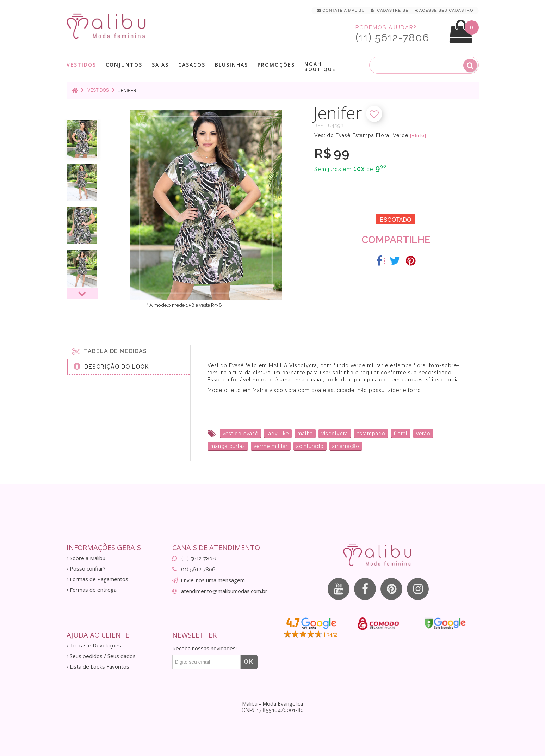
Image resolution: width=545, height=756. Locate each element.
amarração (346, 446)
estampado (371, 434)
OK (249, 662)
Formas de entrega (92, 590)
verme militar (271, 446)
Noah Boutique (320, 67)
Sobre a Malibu (86, 558)
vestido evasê (240, 434)
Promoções (276, 65)
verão (423, 434)
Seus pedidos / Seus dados (101, 656)
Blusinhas (231, 65)
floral (401, 434)
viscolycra (335, 434)
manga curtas (228, 446)
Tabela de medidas (110, 351)
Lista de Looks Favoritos (98, 667)
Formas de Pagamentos (97, 579)
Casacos (192, 65)
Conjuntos (124, 65)
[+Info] (418, 136)
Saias (160, 65)
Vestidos (81, 65)
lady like (278, 434)
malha (305, 434)
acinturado (310, 446)
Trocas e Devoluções (94, 646)
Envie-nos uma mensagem (213, 580)
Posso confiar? (86, 569)
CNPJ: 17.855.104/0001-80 (273, 710)
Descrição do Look (111, 366)
